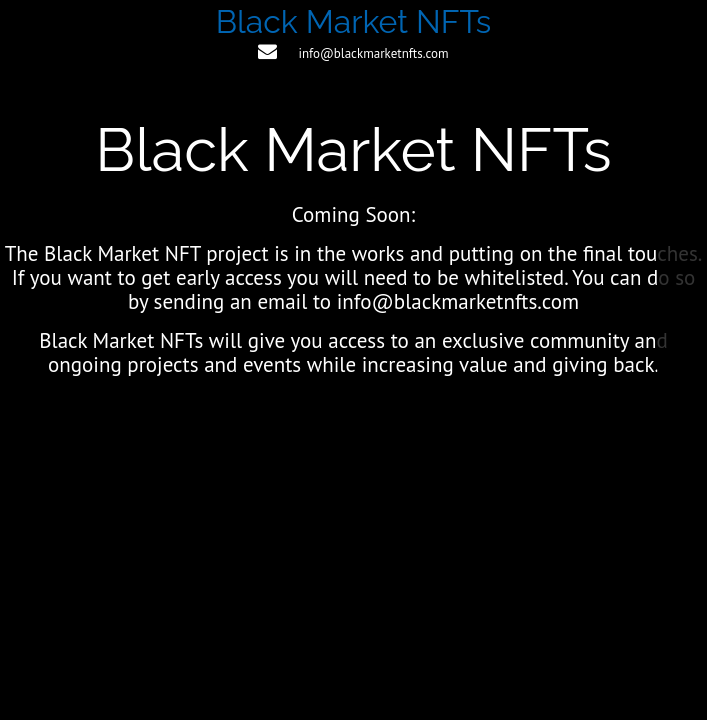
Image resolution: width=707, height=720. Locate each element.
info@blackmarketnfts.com (373, 53)
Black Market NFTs (354, 21)
